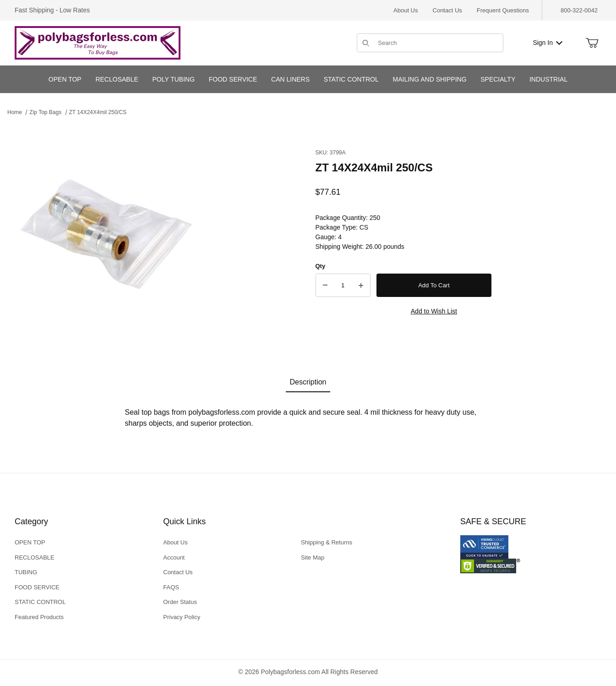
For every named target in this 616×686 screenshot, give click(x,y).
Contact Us (447, 10)
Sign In (548, 43)
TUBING (26, 572)
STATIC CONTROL (40, 602)
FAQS (171, 587)
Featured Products (39, 617)
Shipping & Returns (327, 542)
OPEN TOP (30, 542)
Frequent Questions (503, 10)
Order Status (180, 602)
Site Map (313, 557)
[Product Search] (438, 43)
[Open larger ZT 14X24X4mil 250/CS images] (108, 237)
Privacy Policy (182, 617)
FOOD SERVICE (37, 587)
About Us (406, 10)
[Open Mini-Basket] (592, 43)
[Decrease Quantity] (325, 285)
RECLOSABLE (35, 557)
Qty (321, 266)
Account (174, 557)
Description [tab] (308, 382)
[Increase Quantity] (361, 285)
